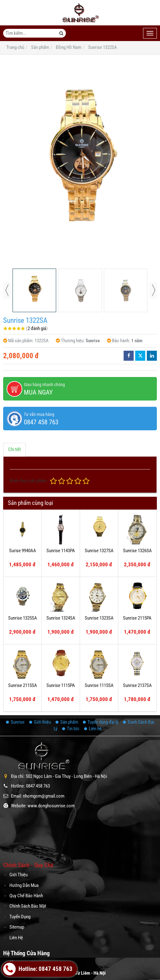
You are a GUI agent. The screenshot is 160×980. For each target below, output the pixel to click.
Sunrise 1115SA (99, 685)
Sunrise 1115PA (61, 685)
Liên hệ (93, 729)
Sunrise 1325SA (23, 618)
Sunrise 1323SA (99, 618)
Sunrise (15, 722)
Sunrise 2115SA (23, 685)
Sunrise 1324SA (61, 618)
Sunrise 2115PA (137, 618)
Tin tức (71, 729)
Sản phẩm (67, 722)
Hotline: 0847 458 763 (38, 969)
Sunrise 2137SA (137, 685)
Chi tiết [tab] (14, 449)
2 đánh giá (37, 328)
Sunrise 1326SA (137, 551)
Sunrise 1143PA (61, 551)
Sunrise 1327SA (99, 551)
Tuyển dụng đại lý (101, 722)
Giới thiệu (40, 722)
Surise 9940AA (23, 551)
